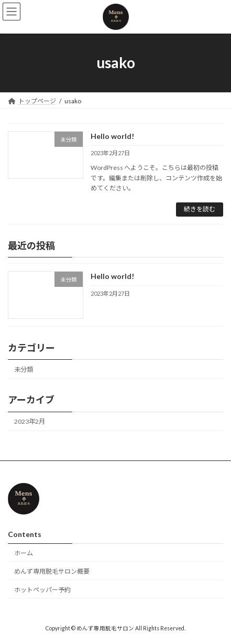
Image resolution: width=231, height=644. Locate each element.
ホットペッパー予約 (42, 589)
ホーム (24, 553)
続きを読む (200, 209)
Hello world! (112, 136)
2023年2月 (30, 421)
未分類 (24, 369)
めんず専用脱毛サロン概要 (52, 571)
